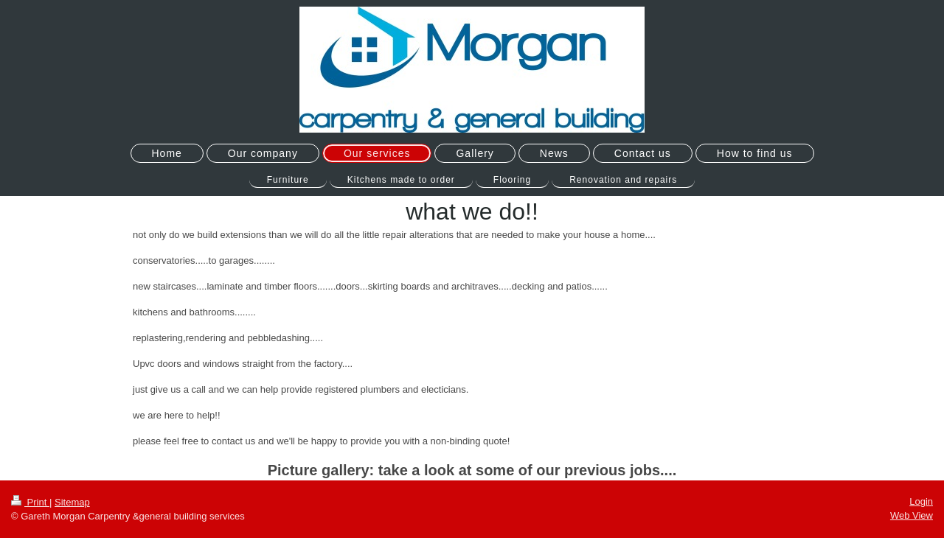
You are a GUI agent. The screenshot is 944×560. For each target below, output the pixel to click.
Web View (912, 515)
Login (921, 501)
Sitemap (72, 502)
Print (30, 502)
